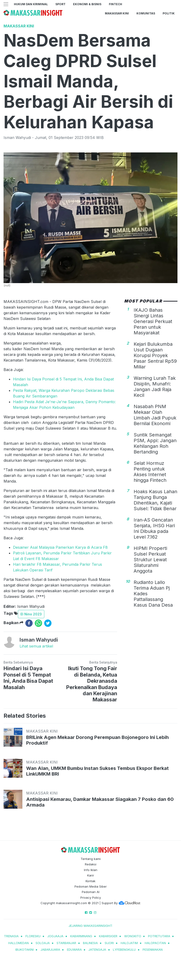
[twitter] (48, 623)
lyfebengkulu (124, 950)
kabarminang (81, 936)
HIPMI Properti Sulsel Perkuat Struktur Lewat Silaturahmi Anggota (150, 560)
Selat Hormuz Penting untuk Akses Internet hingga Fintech (150, 472)
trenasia (11, 936)
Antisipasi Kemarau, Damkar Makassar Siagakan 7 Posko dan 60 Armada (100, 802)
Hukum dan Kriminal (31, 4)
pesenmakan (153, 950)
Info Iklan (91, 870)
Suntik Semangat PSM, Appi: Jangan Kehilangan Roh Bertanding (155, 443)
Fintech (115, 4)
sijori (109, 943)
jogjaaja (55, 936)
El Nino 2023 (31, 614)
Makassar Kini (117, 13)
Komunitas (146, 13)
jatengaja (97, 950)
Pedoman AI (91, 892)
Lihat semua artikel (36, 646)
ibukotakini (25, 950)
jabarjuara (50, 950)
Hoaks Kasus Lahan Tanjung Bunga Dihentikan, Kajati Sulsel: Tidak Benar (155, 500)
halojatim (129, 943)
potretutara (159, 936)
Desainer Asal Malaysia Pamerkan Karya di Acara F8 (60, 547)
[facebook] (29, 623)
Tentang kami (91, 859)
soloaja (43, 943)
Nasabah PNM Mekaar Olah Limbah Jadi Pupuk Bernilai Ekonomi (155, 415)
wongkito (133, 936)
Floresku (33, 936)
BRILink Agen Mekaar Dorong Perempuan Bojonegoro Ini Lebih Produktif (97, 740)
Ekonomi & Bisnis (87, 4)
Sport (60, 4)
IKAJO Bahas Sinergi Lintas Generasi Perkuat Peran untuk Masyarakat (153, 321)
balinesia (90, 943)
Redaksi (91, 864)
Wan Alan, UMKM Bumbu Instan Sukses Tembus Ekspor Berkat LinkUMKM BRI (97, 771)
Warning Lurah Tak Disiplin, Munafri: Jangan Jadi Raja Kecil (155, 387)
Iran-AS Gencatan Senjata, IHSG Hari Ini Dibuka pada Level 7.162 (154, 528)
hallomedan (19, 943)
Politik (169, 13)
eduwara (74, 950)
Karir (91, 875)
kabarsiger (108, 936)
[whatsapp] (38, 623)
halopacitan (155, 943)
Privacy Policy (91, 898)
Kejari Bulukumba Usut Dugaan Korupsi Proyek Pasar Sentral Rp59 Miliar (155, 355)
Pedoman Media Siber (91, 886)
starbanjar (66, 943)
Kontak (90, 881)
